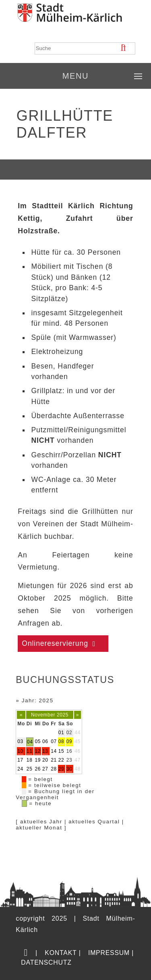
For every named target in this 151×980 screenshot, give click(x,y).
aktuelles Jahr (41, 822)
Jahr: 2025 (38, 700)
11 (30, 751)
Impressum (109, 953)
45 (78, 741)
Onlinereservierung (55, 643)
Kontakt (61, 953)
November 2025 (50, 715)
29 (61, 769)
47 (78, 760)
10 (20, 751)
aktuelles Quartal (94, 822)
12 (38, 751)
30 (69, 769)
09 (69, 741)
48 (78, 769)
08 (61, 741)
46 (78, 751)
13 (45, 751)
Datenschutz (46, 962)
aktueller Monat (39, 828)
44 (78, 733)
